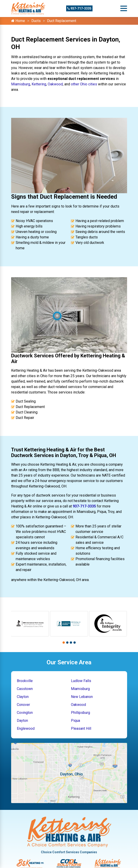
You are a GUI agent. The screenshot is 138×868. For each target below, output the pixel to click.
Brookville (25, 681)
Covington (25, 713)
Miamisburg (21, 84)
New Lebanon (82, 697)
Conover (23, 705)
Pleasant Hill (81, 728)
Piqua (75, 721)
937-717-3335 (79, 8)
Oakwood (55, 84)
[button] (64, 643)
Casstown (25, 689)
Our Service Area (69, 662)
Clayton (23, 697)
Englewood (26, 728)
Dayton (22, 721)
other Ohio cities (84, 84)
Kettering (39, 84)
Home (18, 21)
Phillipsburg (80, 713)
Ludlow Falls (81, 681)
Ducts (36, 21)
